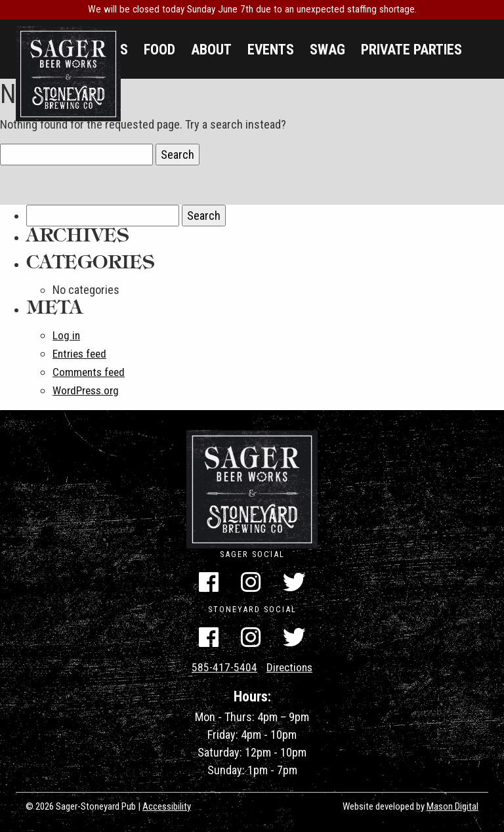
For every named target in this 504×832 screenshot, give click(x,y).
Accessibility (167, 804)
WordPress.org (88, 388)
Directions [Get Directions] (290, 666)
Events (271, 50)
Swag (327, 50)
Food (159, 50)
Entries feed (82, 353)
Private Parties (411, 50)
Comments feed (90, 370)
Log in (67, 335)
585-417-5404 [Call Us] (223, 666)
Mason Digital (452, 804)
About (211, 50)
